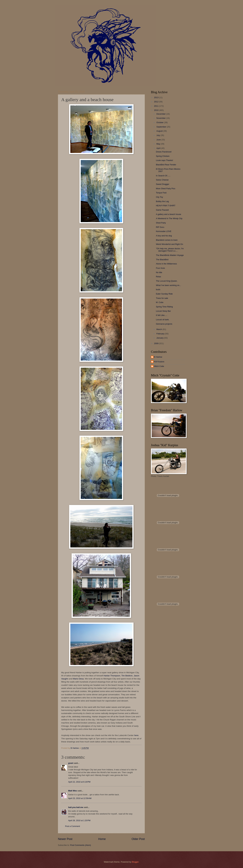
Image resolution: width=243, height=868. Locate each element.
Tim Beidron (127, 676)
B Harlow (158, 357)
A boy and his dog (164, 236)
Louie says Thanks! (165, 160)
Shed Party (161, 223)
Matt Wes (73, 791)
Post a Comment (73, 826)
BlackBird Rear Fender (166, 165)
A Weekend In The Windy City (169, 218)
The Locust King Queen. (167, 281)
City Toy (159, 197)
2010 (157, 110)
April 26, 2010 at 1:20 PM (79, 820)
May (159, 144)
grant (71, 763)
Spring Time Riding (164, 307)
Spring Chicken (163, 156)
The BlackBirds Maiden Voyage (170, 255)
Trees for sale (162, 298)
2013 (157, 97)
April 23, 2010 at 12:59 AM (80, 798)
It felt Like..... (162, 315)
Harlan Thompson (112, 676)
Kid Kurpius (159, 362)
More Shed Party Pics (166, 189)
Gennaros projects (164, 324)
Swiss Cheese (162, 180)
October (160, 122)
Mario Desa (78, 679)
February (161, 334)
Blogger (135, 862)
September (162, 127)
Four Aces (160, 268)
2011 (157, 106)
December (161, 114)
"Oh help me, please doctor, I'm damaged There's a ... (170, 250)
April (159, 148)
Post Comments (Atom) (81, 845)
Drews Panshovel (164, 152)
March (159, 329)
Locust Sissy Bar (163, 311)
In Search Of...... (163, 176)
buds (158, 289)
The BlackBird (162, 260)
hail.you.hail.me (76, 807)
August (160, 131)
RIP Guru (160, 227)
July (158, 135)
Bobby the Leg (162, 201)
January (160, 338)
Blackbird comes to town (167, 240)
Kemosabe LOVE (164, 231)
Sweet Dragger (163, 184)
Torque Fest (161, 193)
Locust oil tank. (163, 320)
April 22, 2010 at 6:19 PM (79, 782)
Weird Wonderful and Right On (169, 244)
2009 (157, 343)
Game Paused (162, 210)
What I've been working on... (168, 285)
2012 (157, 102)
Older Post (138, 839)
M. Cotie (160, 302)
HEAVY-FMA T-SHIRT (166, 206)
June (159, 140)
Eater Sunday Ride (164, 294)
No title (159, 272)
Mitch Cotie (159, 366)
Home (102, 839)
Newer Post (65, 839)
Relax (158, 277)
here (136, 735)
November (161, 118)
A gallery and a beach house (169, 214)
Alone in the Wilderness (166, 264)
